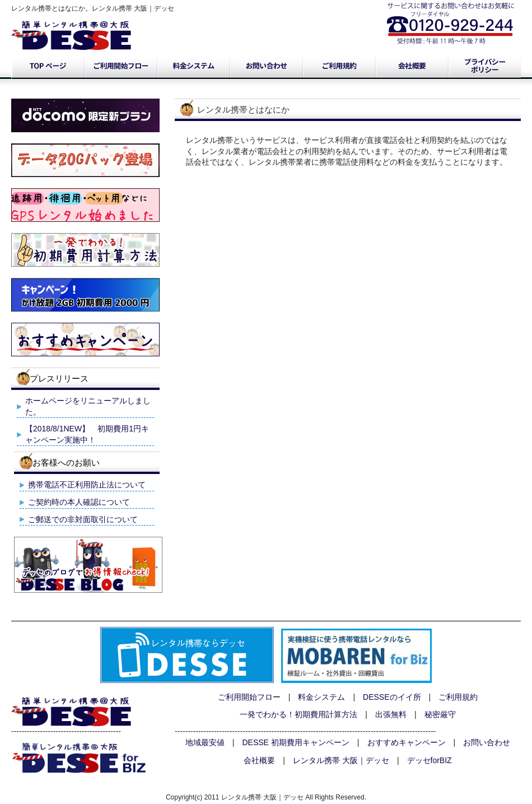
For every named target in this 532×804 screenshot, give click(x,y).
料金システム (193, 66)
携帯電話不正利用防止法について (87, 485)
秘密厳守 (440, 714)
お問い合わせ (266, 66)
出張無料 (391, 714)
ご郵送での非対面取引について (83, 519)
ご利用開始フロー (120, 66)
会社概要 (412, 66)
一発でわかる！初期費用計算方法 (298, 714)
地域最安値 (205, 742)
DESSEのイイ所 (392, 697)
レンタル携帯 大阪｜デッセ (341, 760)
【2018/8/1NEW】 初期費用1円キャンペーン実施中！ (87, 434)
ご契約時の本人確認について (79, 502)
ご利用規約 (339, 66)
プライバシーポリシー (484, 66)
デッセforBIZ (430, 760)
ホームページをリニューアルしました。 (88, 406)
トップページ (48, 66)
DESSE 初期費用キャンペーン (296, 742)
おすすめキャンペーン (407, 742)
